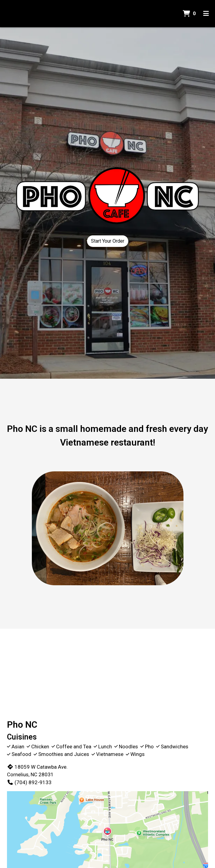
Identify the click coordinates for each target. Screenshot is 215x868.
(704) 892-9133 (29, 782)
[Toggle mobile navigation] (206, 14)
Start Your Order (108, 241)
